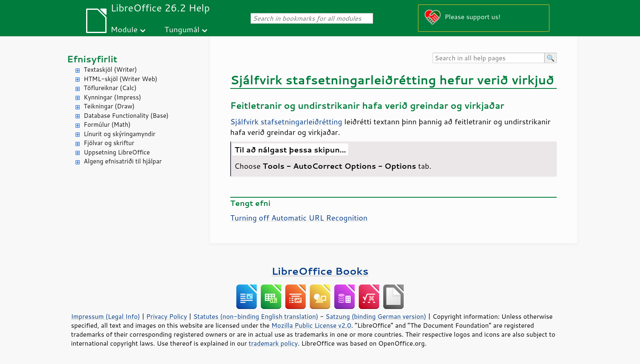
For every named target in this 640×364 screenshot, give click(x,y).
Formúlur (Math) (107, 125)
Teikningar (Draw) (109, 106)
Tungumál (182, 29)
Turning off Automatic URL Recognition (299, 218)
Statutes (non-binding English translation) (256, 316)
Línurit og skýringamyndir (120, 134)
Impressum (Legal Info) (106, 316)
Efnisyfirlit (92, 59)
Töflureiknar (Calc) (110, 88)
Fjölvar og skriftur (109, 143)
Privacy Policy (167, 316)
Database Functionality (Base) (126, 116)
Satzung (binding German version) (376, 316)
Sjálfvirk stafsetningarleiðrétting (286, 121)
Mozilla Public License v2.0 (311, 325)
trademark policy (273, 343)
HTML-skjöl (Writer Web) (121, 79)
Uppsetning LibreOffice (117, 152)
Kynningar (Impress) (112, 97)
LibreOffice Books (320, 271)
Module (124, 29)
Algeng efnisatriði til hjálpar (123, 161)
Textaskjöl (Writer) (110, 69)
